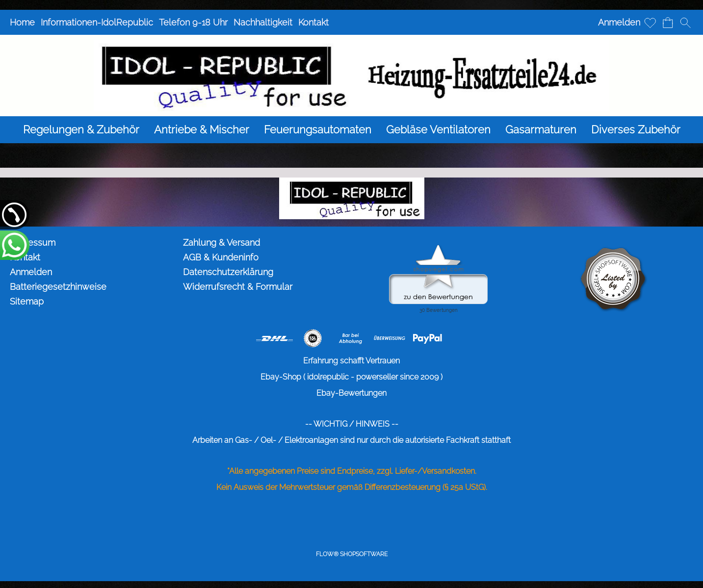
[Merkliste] (650, 23)
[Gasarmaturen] (541, 130)
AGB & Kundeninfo (221, 257)
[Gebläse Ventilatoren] (438, 130)
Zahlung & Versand (221, 243)
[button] (685, 23)
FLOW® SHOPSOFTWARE (352, 554)
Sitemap (27, 301)
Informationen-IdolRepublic (97, 22)
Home (22, 22)
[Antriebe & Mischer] (202, 130)
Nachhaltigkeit (263, 22)
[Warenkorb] (668, 23)
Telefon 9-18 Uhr (193, 22)
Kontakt (313, 22)
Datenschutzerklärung (228, 272)
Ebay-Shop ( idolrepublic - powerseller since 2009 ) (351, 377)
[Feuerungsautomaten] (318, 130)
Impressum (33, 243)
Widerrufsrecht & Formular (238, 287)
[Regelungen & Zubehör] (81, 130)
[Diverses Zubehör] (636, 130)
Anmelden (619, 22)
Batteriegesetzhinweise (58, 287)
